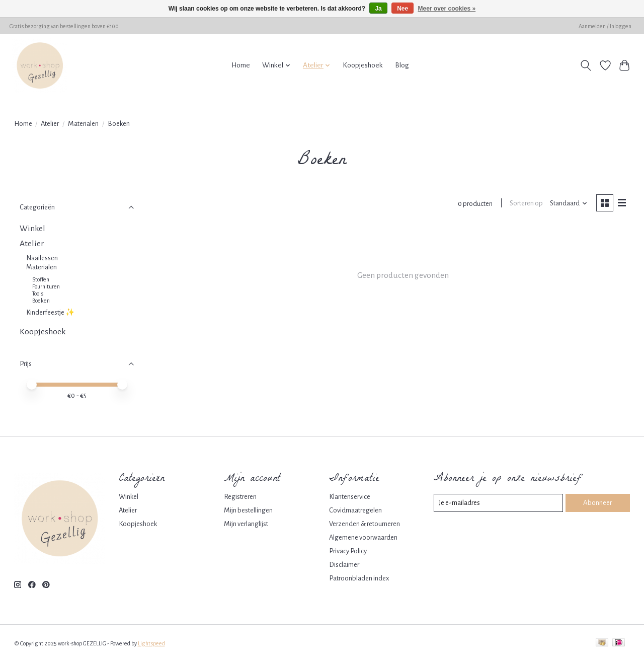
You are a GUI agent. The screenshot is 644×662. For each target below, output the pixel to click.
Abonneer (598, 503)
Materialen (83, 124)
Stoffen (41, 279)
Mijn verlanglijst (246, 524)
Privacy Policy (348, 551)
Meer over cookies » (447, 9)
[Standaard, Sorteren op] (568, 204)
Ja (378, 9)
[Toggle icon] (585, 65)
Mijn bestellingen (248, 510)
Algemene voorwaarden (363, 537)
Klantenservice (350, 497)
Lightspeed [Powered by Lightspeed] (151, 643)
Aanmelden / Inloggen (605, 26)
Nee (403, 9)
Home (241, 65)
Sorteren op (526, 204)
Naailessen (42, 258)
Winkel (32, 229)
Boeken (41, 301)
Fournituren (46, 286)
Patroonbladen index (359, 578)
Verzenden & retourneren (365, 524)
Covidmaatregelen (355, 510)
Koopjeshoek (363, 65)
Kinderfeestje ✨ (50, 312)
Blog (402, 65)
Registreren (240, 497)
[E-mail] (498, 503)
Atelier (50, 124)
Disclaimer (344, 565)
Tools (38, 293)
